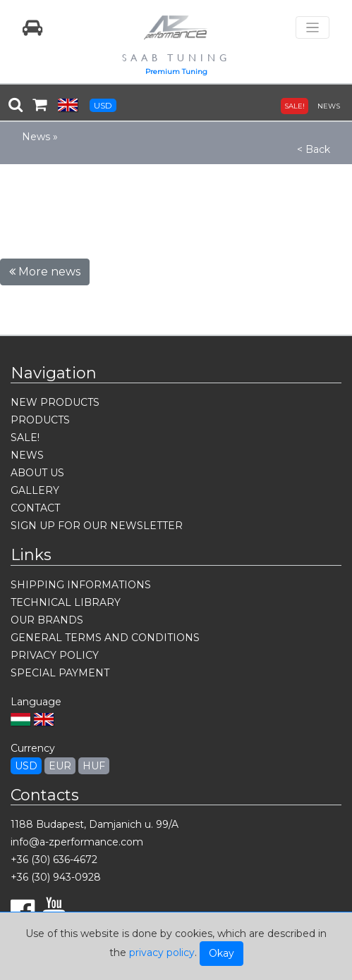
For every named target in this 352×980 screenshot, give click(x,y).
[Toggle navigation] (312, 28)
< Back (314, 149)
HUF (94, 766)
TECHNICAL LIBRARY (66, 602)
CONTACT (35, 508)
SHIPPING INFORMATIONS (81, 585)
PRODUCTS (40, 420)
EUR (60, 766)
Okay (221, 953)
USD (103, 105)
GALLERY (35, 490)
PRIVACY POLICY (55, 655)
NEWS (329, 106)
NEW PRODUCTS (55, 402)
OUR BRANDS (47, 620)
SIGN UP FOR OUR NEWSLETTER (97, 526)
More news (45, 272)
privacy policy (162, 953)
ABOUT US (37, 473)
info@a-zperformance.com (77, 842)
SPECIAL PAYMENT (60, 673)
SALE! (295, 106)
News (36, 137)
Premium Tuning (176, 72)
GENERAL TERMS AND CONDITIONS (105, 638)
